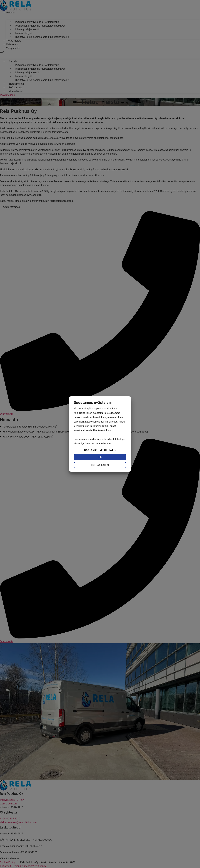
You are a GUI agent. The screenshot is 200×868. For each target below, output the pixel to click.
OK (100, 457)
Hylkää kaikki (100, 465)
